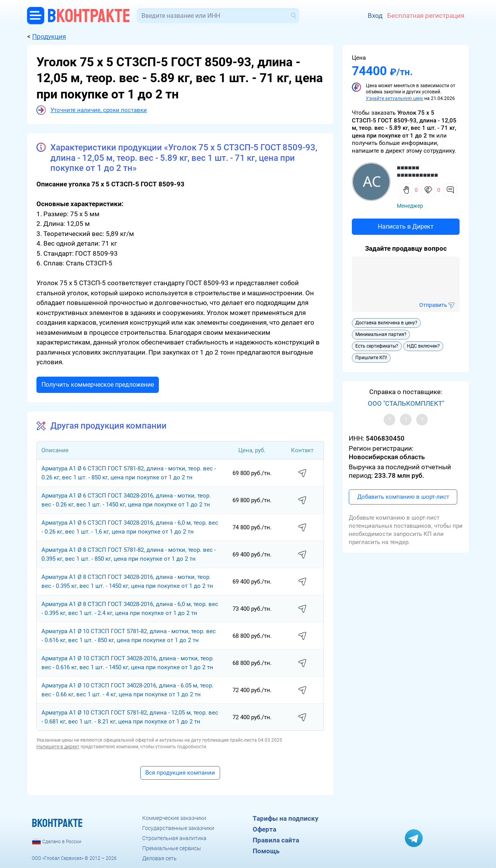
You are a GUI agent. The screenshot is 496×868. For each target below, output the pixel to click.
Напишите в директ (58, 747)
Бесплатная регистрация (426, 15)
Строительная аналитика (174, 838)
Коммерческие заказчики (174, 818)
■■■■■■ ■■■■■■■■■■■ (417, 171)
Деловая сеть (159, 858)
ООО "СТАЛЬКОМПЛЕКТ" (406, 403)
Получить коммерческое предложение (98, 385)
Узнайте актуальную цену (394, 98)
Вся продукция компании (180, 773)
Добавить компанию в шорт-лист (403, 497)
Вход (375, 15)
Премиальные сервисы (172, 848)
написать (302, 474)
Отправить (433, 305)
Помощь (266, 851)
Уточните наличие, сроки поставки (99, 110)
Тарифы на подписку (286, 818)
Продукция (49, 36)
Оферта (264, 829)
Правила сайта (276, 840)
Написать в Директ (406, 226)
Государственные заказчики (178, 828)
